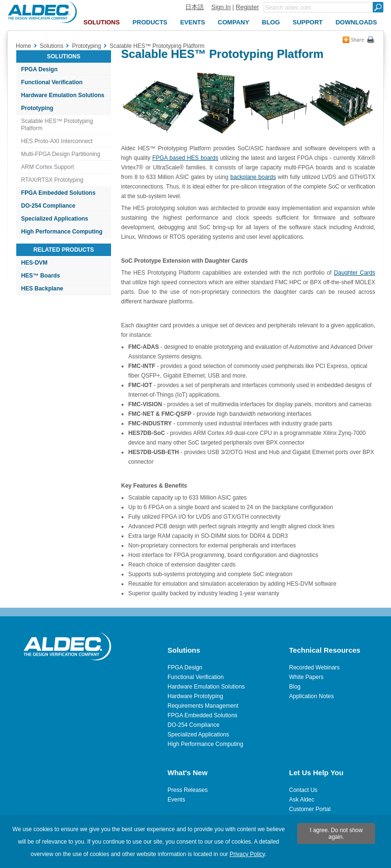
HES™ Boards (40, 276)
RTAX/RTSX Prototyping (52, 180)
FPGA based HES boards (185, 158)
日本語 (195, 7)
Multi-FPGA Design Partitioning (61, 154)
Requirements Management (203, 706)
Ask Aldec (302, 800)
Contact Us (303, 790)
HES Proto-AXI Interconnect (57, 141)
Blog (295, 687)
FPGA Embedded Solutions (58, 193)
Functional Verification (52, 82)
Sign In (221, 7)
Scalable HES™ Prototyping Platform (57, 125)
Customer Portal (310, 809)
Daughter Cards (355, 273)
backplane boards (253, 177)
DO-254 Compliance (48, 206)
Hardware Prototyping (195, 696)
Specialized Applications (55, 219)
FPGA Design (39, 69)
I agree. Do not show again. (336, 834)
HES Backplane (42, 289)
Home (23, 46)
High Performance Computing (62, 232)
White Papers (306, 677)
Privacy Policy (247, 854)
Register (247, 7)
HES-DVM (34, 263)
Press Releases (188, 790)
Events (176, 800)
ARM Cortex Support (48, 167)
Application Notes (311, 696)
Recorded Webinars (314, 668)
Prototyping (37, 108)
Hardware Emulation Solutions (63, 95)
